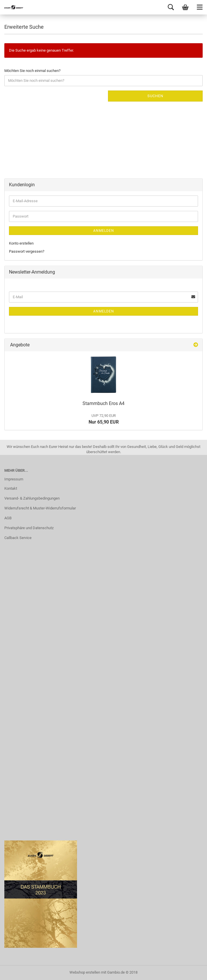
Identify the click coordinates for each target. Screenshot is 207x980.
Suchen (155, 96)
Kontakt (11, 488)
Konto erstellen (21, 243)
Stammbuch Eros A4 (103, 403)
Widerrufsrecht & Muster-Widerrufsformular (40, 508)
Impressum (14, 479)
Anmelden (104, 231)
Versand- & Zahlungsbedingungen (32, 498)
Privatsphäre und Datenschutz (29, 528)
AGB (8, 518)
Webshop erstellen (85, 972)
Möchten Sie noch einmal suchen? (32, 71)
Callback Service (18, 538)
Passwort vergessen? (27, 251)
